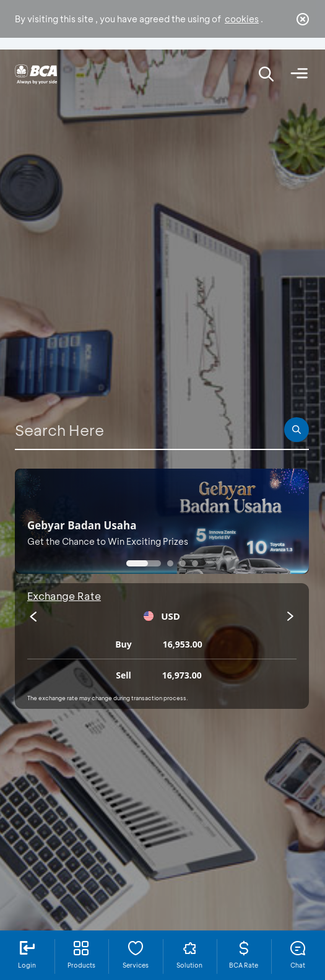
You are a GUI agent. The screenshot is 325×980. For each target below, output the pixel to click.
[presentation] (33, 617)
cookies (242, 19)
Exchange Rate (64, 596)
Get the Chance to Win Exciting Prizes (108, 542)
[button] (144, 563)
